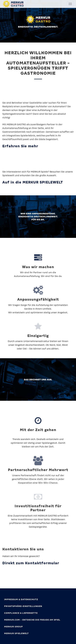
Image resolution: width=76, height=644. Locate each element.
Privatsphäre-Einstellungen (23, 606)
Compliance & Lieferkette (21, 613)
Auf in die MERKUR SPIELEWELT (33, 182)
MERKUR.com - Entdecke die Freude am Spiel (32, 620)
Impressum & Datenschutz (21, 599)
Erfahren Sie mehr (20, 146)
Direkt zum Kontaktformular (31, 563)
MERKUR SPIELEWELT (16, 633)
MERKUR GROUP (14, 627)
